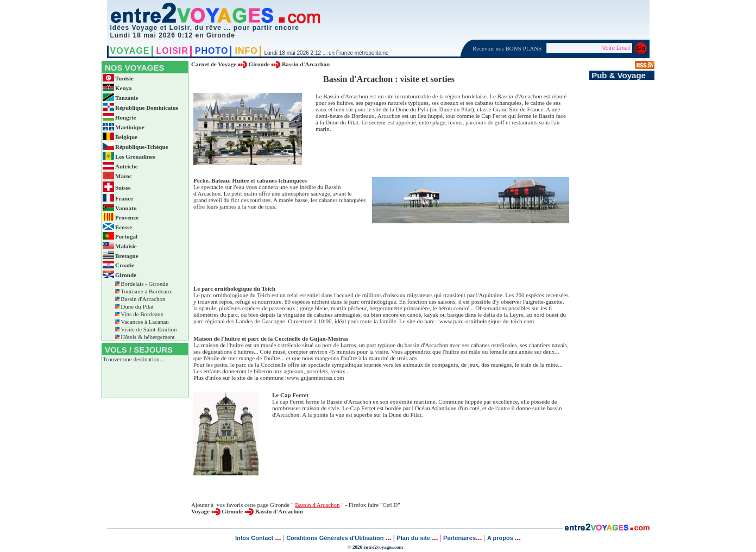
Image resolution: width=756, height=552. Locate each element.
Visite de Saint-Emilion (149, 329)
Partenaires (459, 538)
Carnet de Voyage (214, 64)
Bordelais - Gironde (144, 284)
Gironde (259, 64)
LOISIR (172, 51)
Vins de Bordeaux (142, 314)
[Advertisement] (389, 258)
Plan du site (413, 538)
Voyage (200, 511)
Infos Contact (255, 538)
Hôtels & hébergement (147, 337)
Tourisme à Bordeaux (146, 291)
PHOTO (212, 51)
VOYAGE (130, 51)
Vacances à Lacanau (145, 322)
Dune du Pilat (137, 306)
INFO (246, 51)
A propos (501, 538)
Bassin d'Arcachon (143, 299)
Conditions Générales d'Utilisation (335, 538)
